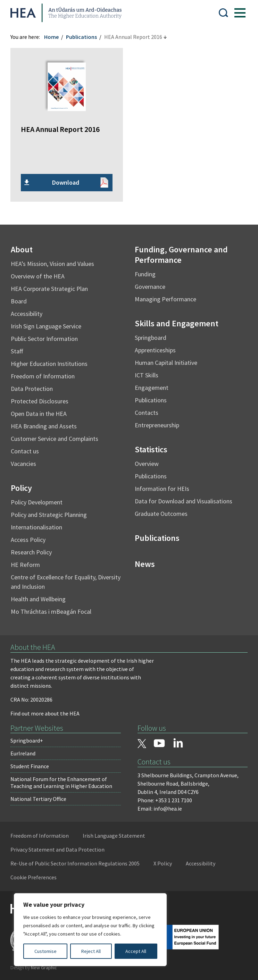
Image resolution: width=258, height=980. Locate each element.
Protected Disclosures (40, 401)
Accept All (136, 951)
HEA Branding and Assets (44, 426)
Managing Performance (165, 299)
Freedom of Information (43, 376)
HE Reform (25, 565)
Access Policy (28, 540)
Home (51, 37)
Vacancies (23, 464)
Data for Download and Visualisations (184, 501)
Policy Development (37, 502)
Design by (34, 968)
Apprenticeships (155, 350)
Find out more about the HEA (45, 713)
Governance (150, 287)
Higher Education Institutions (49, 364)
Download (66, 182)
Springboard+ (27, 740)
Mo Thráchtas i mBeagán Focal (51, 612)
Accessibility (27, 314)
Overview (147, 464)
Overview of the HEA (38, 276)
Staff (17, 351)
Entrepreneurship (157, 425)
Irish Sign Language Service (46, 326)
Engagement (152, 388)
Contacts (147, 413)
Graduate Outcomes (161, 514)
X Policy (163, 863)
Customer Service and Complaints (55, 439)
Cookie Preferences (34, 877)
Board (19, 301)
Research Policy (31, 552)
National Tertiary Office (38, 799)
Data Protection (32, 389)
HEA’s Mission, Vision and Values (52, 264)
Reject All (91, 951)
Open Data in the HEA (39, 414)
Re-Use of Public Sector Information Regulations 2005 (75, 863)
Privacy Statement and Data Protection (57, 849)
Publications (81, 37)
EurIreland (23, 753)
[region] (90, 930)
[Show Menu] (240, 13)
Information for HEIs (162, 489)
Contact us (25, 451)
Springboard (151, 338)
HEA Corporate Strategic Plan (49, 289)
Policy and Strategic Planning (49, 515)
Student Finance (30, 766)
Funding (145, 274)
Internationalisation (36, 527)
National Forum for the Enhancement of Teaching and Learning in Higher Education (61, 782)
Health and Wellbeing (38, 599)
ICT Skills (147, 375)
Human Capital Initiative (166, 363)
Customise (45, 951)
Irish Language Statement (114, 836)
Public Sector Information (44, 339)
